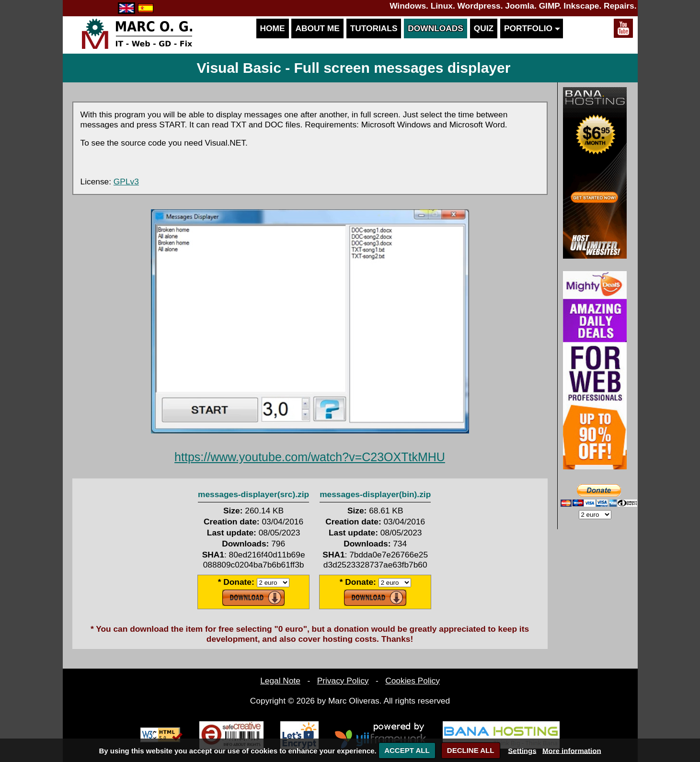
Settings (522, 750)
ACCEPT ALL (407, 750)
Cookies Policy (413, 681)
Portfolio (532, 28)
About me (317, 28)
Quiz (484, 28)
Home (273, 28)
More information (572, 750)
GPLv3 (126, 182)
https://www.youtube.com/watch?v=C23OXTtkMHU (310, 457)
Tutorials (374, 28)
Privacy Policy (343, 681)
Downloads (436, 28)
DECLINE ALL (471, 750)
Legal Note (280, 681)
